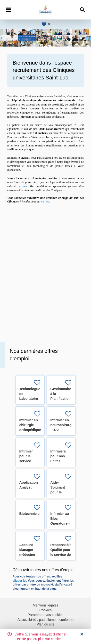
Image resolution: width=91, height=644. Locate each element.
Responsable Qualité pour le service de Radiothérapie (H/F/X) (62, 555)
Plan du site (45, 624)
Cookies (45, 610)
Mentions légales (45, 605)
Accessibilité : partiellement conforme (45, 620)
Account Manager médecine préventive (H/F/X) (28, 555)
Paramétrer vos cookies (45, 615)
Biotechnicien (31, 514)
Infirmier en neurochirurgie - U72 (62, 425)
